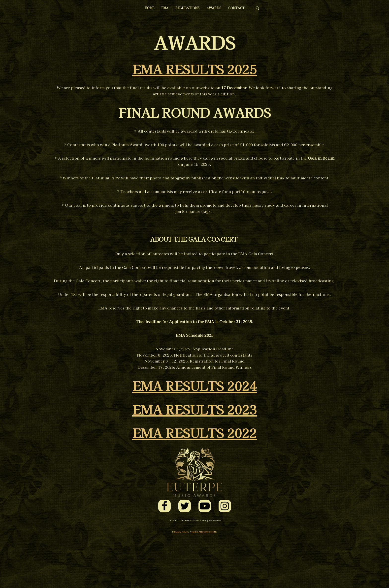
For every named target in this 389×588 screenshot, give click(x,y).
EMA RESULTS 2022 (194, 483)
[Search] (261, 8)
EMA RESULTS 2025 (194, 69)
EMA (163, 8)
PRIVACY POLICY (181, 582)
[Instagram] (225, 557)
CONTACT (239, 8)
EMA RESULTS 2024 (194, 436)
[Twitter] (185, 557)
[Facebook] (164, 557)
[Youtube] (205, 557)
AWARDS (215, 8)
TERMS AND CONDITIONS (204, 582)
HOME (146, 8)
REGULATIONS (187, 8)
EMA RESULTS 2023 (194, 460)
